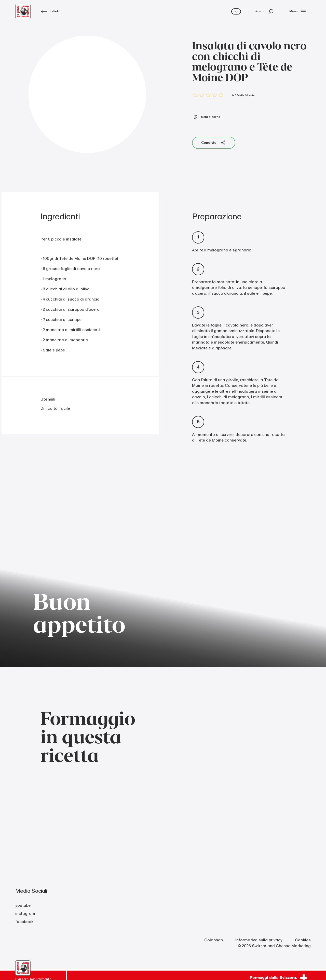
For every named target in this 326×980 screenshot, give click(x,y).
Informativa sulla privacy (259, 940)
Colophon (214, 940)
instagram (25, 914)
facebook (24, 922)
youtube (23, 905)
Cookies (303, 940)
